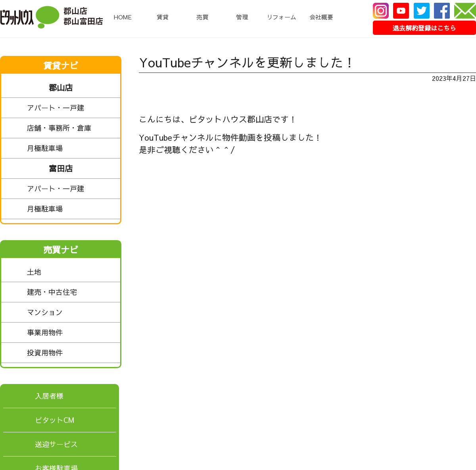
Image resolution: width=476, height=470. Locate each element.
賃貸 (163, 17)
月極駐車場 (72, 148)
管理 (242, 17)
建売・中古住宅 (72, 292)
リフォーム (281, 17)
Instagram (381, 11)
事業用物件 (72, 332)
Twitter (422, 11)
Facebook (442, 11)
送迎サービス (56, 444)
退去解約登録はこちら (424, 28)
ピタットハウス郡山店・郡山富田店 (52, 17)
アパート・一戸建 (72, 108)
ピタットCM (55, 420)
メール (465, 11)
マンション (72, 312)
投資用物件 (72, 353)
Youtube (401, 11)
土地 (72, 272)
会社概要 (321, 17)
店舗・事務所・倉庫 (72, 128)
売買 (202, 17)
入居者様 (49, 396)
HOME (123, 17)
